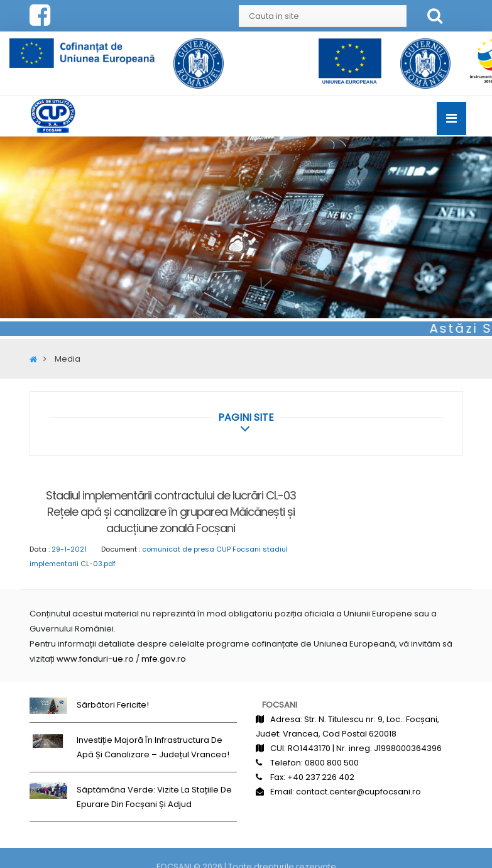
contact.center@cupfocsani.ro (358, 792)
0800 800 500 (332, 763)
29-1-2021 (69, 549)
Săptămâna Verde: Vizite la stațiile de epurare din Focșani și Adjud (154, 797)
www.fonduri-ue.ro (95, 659)
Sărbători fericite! (113, 705)
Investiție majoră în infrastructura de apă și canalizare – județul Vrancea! (153, 747)
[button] (246, 417)
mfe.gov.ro (164, 659)
